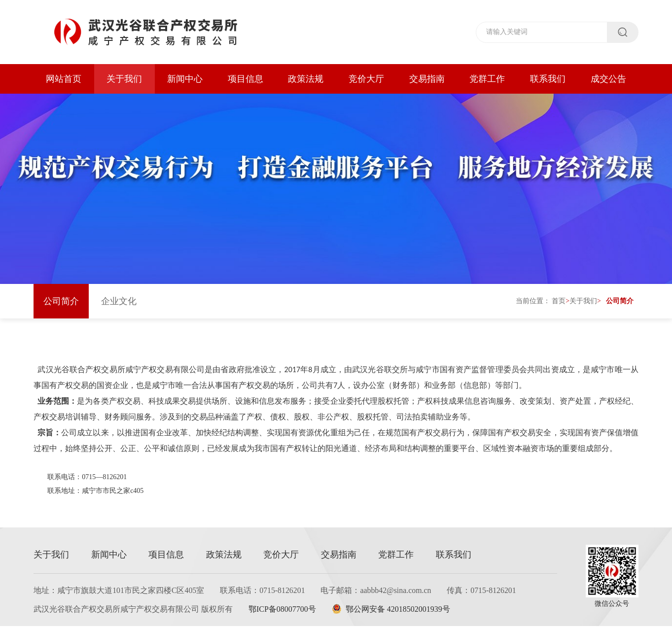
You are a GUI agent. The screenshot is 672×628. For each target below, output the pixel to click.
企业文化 (119, 303)
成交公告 (608, 79)
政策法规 (306, 79)
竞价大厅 (366, 79)
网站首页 (64, 79)
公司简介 (61, 303)
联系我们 (548, 79)
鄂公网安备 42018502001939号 (393, 611)
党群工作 (487, 79)
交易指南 (427, 79)
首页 (559, 303)
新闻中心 (185, 79)
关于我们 (124, 79)
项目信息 (246, 79)
